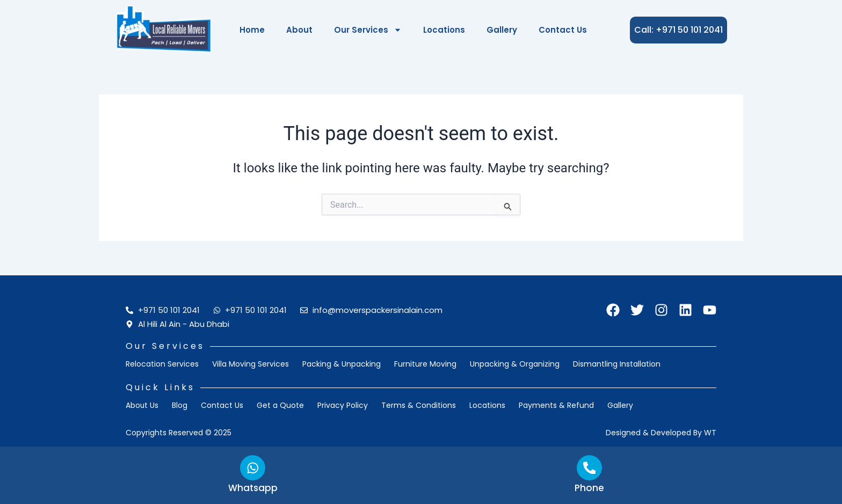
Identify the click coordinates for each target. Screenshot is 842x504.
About (299, 30)
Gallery (502, 30)
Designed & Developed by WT (661, 433)
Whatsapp (253, 488)
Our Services (368, 30)
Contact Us (563, 30)
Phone (590, 488)
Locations (444, 30)
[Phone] (590, 467)
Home (252, 30)
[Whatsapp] (253, 467)
